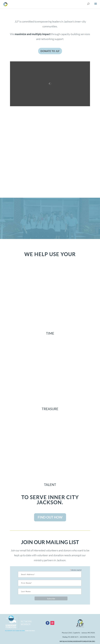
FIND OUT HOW (50, 517)
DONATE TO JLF (50, 51)
